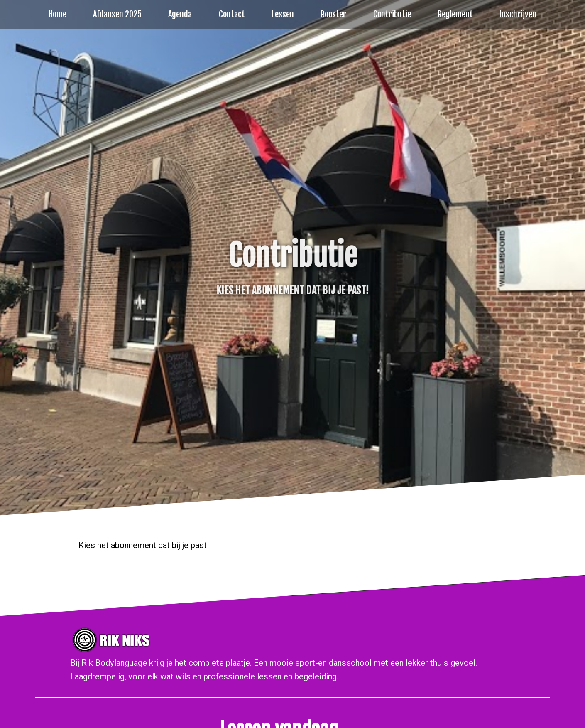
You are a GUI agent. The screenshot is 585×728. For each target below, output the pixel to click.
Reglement (455, 14)
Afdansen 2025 (117, 14)
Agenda (180, 14)
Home (58, 14)
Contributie (392, 14)
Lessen (283, 14)
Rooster (333, 14)
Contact (232, 14)
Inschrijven (518, 14)
